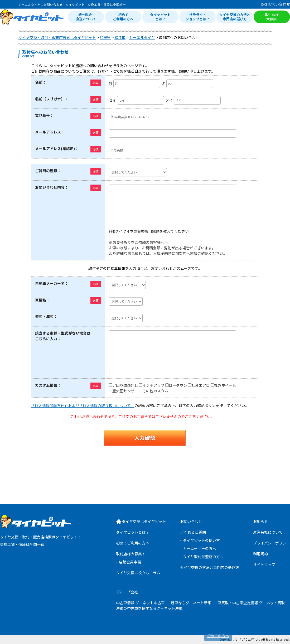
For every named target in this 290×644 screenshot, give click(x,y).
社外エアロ (201, 385)
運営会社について (268, 532)
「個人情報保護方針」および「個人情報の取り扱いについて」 (83, 405)
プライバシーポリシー (272, 543)
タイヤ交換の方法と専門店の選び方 (235, 17)
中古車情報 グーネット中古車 (140, 603)
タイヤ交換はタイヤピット (144, 521)
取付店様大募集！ (131, 554)
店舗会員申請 (130, 562)
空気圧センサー (125, 391)
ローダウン (178, 385)
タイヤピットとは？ (160, 17)
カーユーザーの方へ (200, 548)
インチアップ (153, 385)
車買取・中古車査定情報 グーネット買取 (251, 603)
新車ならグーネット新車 (191, 603)
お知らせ (260, 521)
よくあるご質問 (193, 532)
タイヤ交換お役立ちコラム (138, 573)
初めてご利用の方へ (123, 17)
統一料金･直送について (86, 17)
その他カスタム (155, 391)
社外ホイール (225, 385)
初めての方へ (218, 636)
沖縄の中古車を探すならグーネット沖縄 (149, 608)
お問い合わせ (276, 4)
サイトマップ (264, 564)
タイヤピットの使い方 (201, 540)
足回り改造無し (125, 385)
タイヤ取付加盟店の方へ (203, 557)
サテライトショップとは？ (198, 17)
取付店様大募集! (272, 17)
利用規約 (260, 554)
